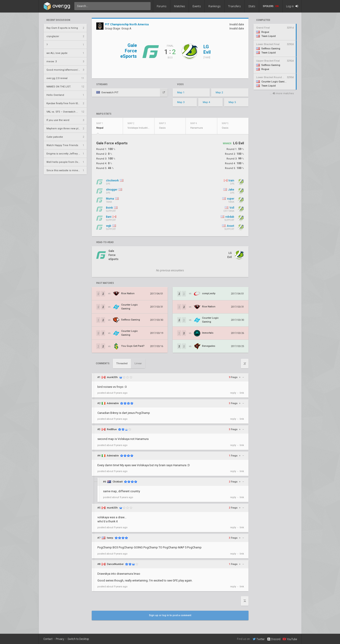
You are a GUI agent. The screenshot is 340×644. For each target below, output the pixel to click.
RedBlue (112, 429)
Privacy (60, 639)
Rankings (215, 6)
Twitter (259, 639)
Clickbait (118, 482)
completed (263, 20)
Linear (138, 363)
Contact (48, 639)
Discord (274, 639)
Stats (252, 6)
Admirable (113, 403)
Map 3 (181, 102)
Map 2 (219, 93)
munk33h (112, 377)
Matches (180, 6)
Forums (162, 6)
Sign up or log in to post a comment (170, 615)
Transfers (234, 6)
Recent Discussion (58, 20)
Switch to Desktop (78, 639)
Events (197, 6)
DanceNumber (115, 564)
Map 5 (232, 102)
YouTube (290, 639)
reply (233, 393)
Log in (292, 6)
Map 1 (181, 93)
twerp (110, 538)
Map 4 (206, 102)
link (242, 393)
